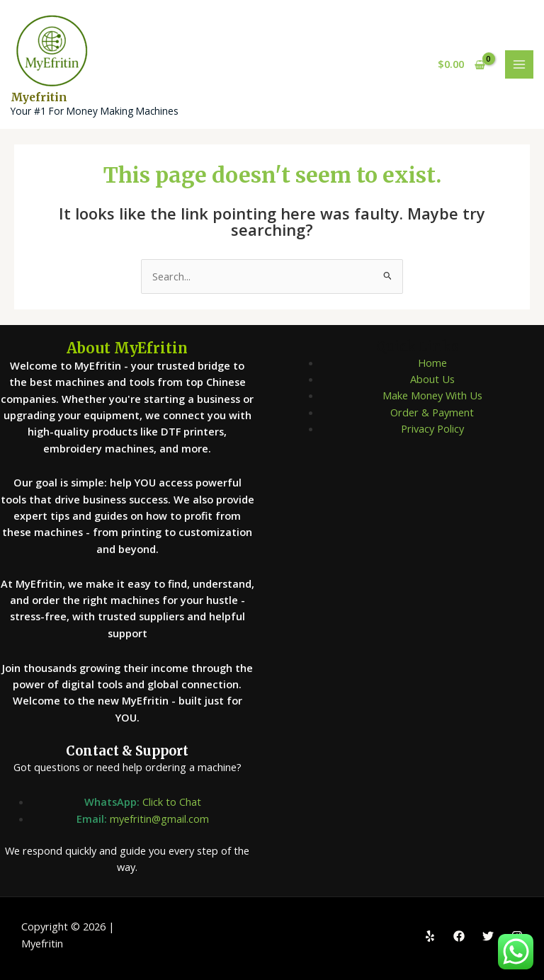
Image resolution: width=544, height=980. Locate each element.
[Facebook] (459, 936)
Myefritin (39, 97)
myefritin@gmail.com (159, 819)
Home (432, 363)
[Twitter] (488, 936)
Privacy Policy (432, 428)
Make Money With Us (432, 395)
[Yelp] (430, 936)
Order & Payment (432, 412)
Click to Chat (172, 802)
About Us (432, 379)
